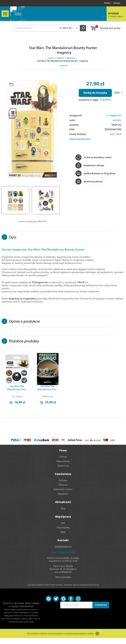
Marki (63, 532)
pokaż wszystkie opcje (80, 139)
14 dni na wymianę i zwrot (93, 158)
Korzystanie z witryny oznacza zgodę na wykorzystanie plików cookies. (61, 634)
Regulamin (63, 494)
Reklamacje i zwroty (63, 490)
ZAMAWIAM (101, 605)
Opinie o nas (63, 466)
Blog (63, 509)
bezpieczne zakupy (90, 166)
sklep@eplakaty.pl (63, 547)
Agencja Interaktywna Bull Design (86, 585)
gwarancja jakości (89, 182)
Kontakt (63, 540)
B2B (63, 523)
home (51, 58)
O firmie (63, 457)
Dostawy (63, 481)
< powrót (63, 66)
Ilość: (117, 93)
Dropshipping (63, 528)
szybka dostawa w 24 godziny (95, 174)
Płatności (63, 485)
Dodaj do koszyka (95, 93)
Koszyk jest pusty (105, 28)
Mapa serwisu (63, 462)
